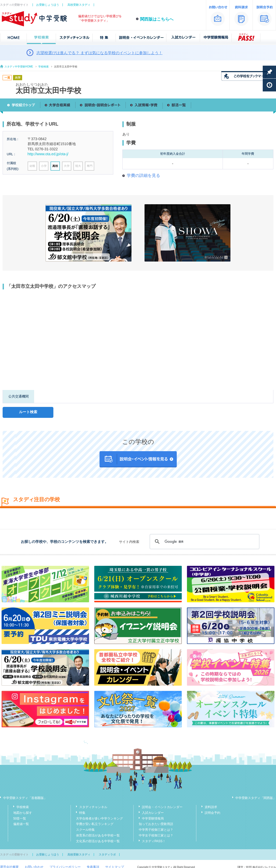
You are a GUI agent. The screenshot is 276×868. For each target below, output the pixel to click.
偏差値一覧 (21, 824)
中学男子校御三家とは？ (156, 830)
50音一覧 (20, 819)
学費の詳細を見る (143, 175)
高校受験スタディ (79, 5)
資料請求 (211, 807)
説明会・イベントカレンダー (162, 807)
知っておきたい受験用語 (156, 824)
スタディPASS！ (154, 841)
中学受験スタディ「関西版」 (256, 798)
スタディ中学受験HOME (19, 67)
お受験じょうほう (48, 5)
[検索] (204, 542)
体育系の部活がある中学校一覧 (98, 835)
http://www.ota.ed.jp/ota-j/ (48, 154)
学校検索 (43, 67)
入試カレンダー (153, 813)
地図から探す (23, 813)
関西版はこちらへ (157, 19)
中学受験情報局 (153, 819)
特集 (82, 813)
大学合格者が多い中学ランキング (99, 819)
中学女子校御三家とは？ (156, 835)
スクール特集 (85, 830)
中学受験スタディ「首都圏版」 (25, 798)
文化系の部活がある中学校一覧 (98, 841)
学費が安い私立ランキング (95, 824)
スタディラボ (107, 854)
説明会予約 (212, 813)
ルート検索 (28, 412)
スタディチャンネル (93, 807)
